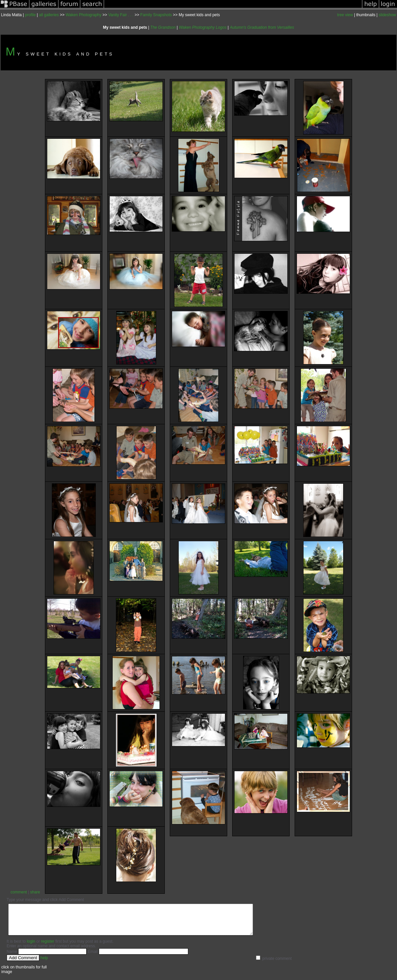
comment (19, 892)
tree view (345, 15)
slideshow (387, 15)
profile (31, 15)
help (44, 964)
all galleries (49, 15)
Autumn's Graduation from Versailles (262, 27)
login (31, 947)
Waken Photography (84, 15)
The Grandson (163, 27)
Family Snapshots (156, 15)
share (35, 892)
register (48, 947)
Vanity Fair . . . (121, 15)
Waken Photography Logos (203, 27)
